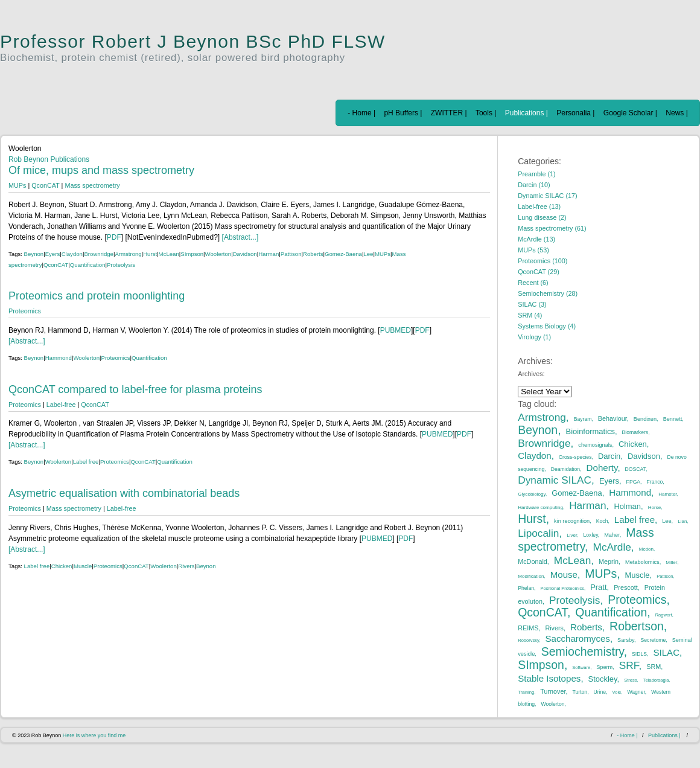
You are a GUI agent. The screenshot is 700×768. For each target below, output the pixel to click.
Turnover (553, 691)
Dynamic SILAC (555, 480)
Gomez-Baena (343, 254)
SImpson (192, 254)
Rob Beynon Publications (49, 159)
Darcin (609, 456)
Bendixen (645, 419)
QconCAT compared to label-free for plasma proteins (135, 389)
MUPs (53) (533, 250)
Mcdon (646, 549)
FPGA (633, 482)
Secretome (654, 640)
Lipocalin (538, 533)
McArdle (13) (536, 239)
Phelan (526, 588)
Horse (655, 507)
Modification (531, 576)
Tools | (486, 113)
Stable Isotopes (549, 678)
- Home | (361, 113)
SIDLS (639, 654)
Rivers (186, 566)
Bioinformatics (590, 431)
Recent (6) (533, 283)
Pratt (598, 587)
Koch (602, 521)
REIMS (528, 628)
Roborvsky (528, 640)
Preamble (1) (536, 174)
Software (581, 667)
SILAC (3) (532, 304)
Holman (627, 506)
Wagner (636, 692)
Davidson (245, 254)
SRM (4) (530, 315)
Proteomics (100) (542, 261)
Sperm (604, 667)
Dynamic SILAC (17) (547, 196)
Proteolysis (121, 265)
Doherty (602, 468)
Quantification (88, 265)
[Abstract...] (239, 237)
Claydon (72, 254)
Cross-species (575, 457)
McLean (169, 254)
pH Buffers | (403, 113)
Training (526, 692)
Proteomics (25, 311)
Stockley (603, 679)
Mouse (564, 574)
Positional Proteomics (562, 588)
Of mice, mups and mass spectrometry (101, 170)
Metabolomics (642, 562)
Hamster (667, 494)
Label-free (61, 405)
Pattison (291, 254)
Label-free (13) (539, 206)
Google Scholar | (630, 113)
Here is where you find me (94, 735)
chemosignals (595, 445)
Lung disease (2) (542, 217)
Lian (682, 521)
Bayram (583, 419)
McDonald (533, 562)
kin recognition (572, 521)
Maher (612, 535)
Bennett (673, 419)
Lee (368, 254)
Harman (269, 254)
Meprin (609, 562)
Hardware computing (540, 507)
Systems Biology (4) (547, 326)
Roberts (313, 254)
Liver (572, 535)
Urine (600, 692)
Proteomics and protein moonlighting (97, 296)
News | (676, 113)
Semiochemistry (583, 651)
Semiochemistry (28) (548, 293)
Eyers (53, 254)
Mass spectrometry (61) (552, 228)
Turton (580, 692)
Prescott (626, 587)
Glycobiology (532, 494)
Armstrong (128, 254)
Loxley (591, 535)
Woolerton (218, 254)
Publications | (527, 113)
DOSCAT (635, 469)
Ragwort (664, 615)
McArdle (612, 547)
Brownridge (99, 254)
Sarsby (626, 640)
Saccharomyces (577, 638)
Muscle (83, 566)
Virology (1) (534, 337)
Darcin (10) (534, 185)
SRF (629, 665)
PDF (114, 237)
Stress (630, 680)
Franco (655, 482)
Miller (671, 562)
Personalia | (575, 113)
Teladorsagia (656, 680)
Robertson (637, 626)
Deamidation (565, 469)
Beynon (34, 254)
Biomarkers (635, 432)
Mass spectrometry (92, 185)
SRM (654, 667)
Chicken (62, 566)
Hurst (150, 254)
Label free (86, 462)
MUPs (17, 185)
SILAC (666, 652)
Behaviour (612, 418)
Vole (617, 692)
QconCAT (45, 185)
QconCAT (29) (539, 272)
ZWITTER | (449, 113)
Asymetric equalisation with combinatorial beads (124, 493)
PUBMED (396, 330)
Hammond (59, 358)
